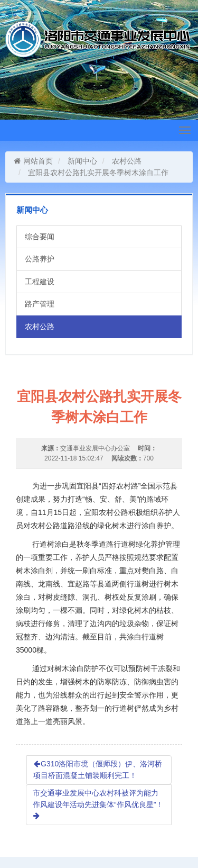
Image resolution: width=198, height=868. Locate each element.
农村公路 (127, 161)
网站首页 (33, 161)
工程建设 (40, 282)
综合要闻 (40, 237)
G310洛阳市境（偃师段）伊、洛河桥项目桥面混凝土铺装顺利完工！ (98, 770)
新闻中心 (82, 161)
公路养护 (40, 259)
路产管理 (40, 304)
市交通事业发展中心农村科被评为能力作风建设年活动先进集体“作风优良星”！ (98, 804)
